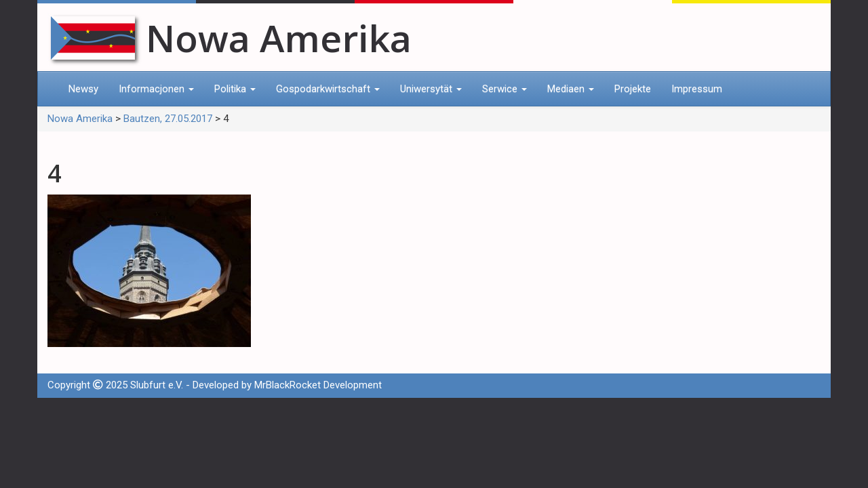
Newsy (83, 89)
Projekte (633, 89)
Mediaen (571, 89)
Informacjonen (156, 89)
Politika (235, 89)
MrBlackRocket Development (318, 385)
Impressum (697, 89)
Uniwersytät (431, 89)
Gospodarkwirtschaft (328, 89)
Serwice (505, 89)
